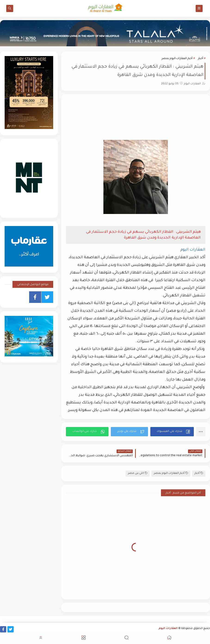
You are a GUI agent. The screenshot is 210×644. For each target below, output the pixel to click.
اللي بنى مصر (138, 473)
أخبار (201, 59)
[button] (172, 432)
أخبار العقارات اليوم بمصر (177, 59)
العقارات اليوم (168, 629)
